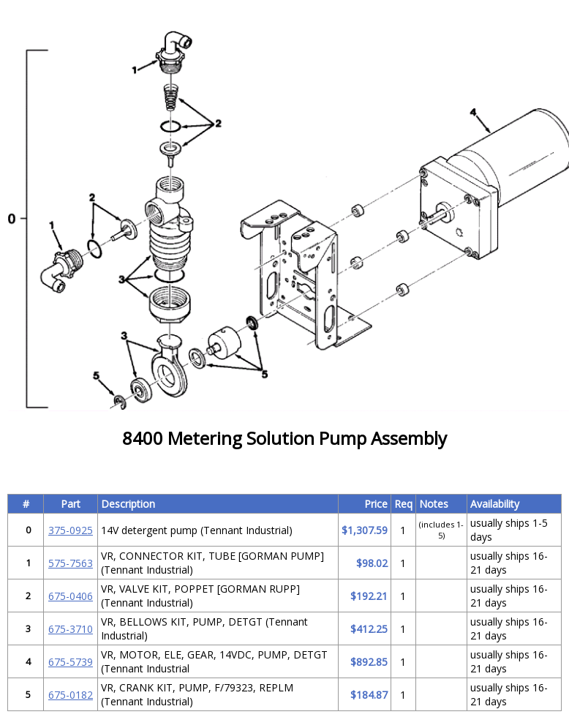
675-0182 (71, 695)
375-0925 (71, 530)
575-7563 (71, 563)
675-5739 (71, 662)
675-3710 (71, 629)
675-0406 (71, 596)
